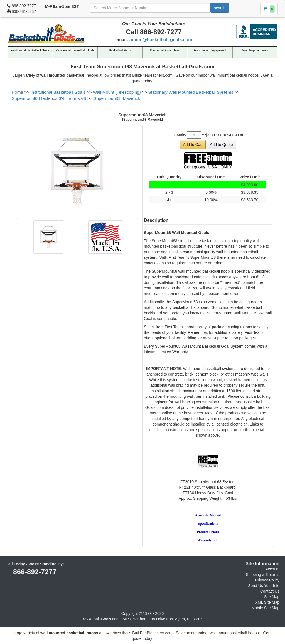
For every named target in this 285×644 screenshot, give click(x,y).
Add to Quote (221, 145)
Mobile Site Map (266, 608)
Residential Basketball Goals (75, 50)
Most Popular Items (255, 50)
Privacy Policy (267, 580)
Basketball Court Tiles (165, 50)
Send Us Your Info (264, 586)
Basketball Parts (120, 50)
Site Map (272, 597)
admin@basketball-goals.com (161, 40)
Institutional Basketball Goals (30, 50)
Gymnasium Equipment (210, 50)
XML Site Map (267, 602)
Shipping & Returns (263, 575)
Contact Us (270, 591)
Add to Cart (193, 145)
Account (272, 569)
